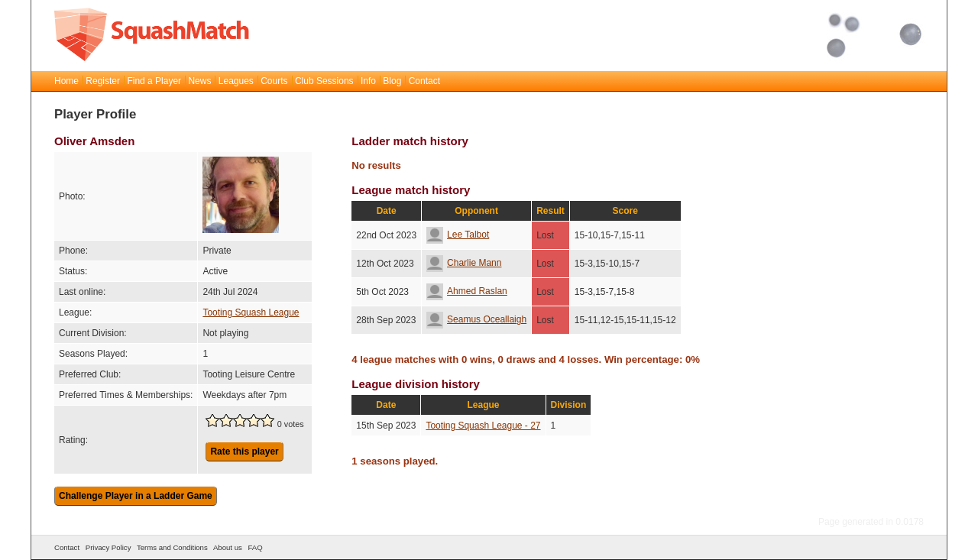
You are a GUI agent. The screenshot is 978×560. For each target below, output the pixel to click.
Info (368, 81)
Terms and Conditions (172, 547)
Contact (424, 81)
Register (103, 81)
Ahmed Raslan (467, 291)
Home (66, 81)
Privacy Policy (108, 547)
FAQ (255, 547)
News (199, 81)
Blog (392, 81)
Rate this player (244, 452)
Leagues (236, 81)
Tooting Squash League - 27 (483, 426)
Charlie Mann (464, 263)
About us (228, 547)
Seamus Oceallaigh (476, 319)
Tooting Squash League (251, 312)
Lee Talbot (458, 235)
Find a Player (154, 81)
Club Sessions (324, 81)
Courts (274, 81)
